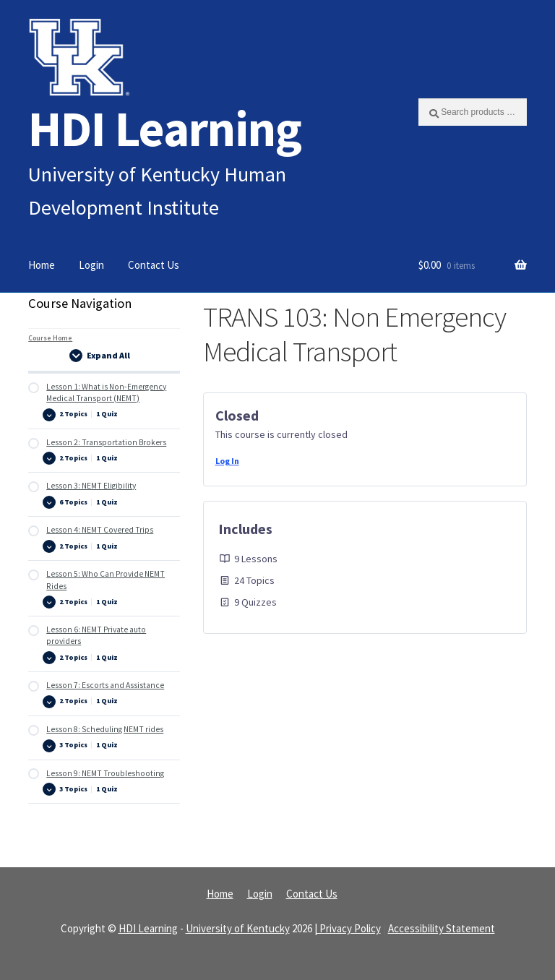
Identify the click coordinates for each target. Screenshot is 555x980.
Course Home (50, 338)
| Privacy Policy (348, 928)
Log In (227, 461)
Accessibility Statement (442, 928)
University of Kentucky (238, 928)
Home (42, 265)
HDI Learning (165, 128)
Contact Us (154, 265)
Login (91, 265)
